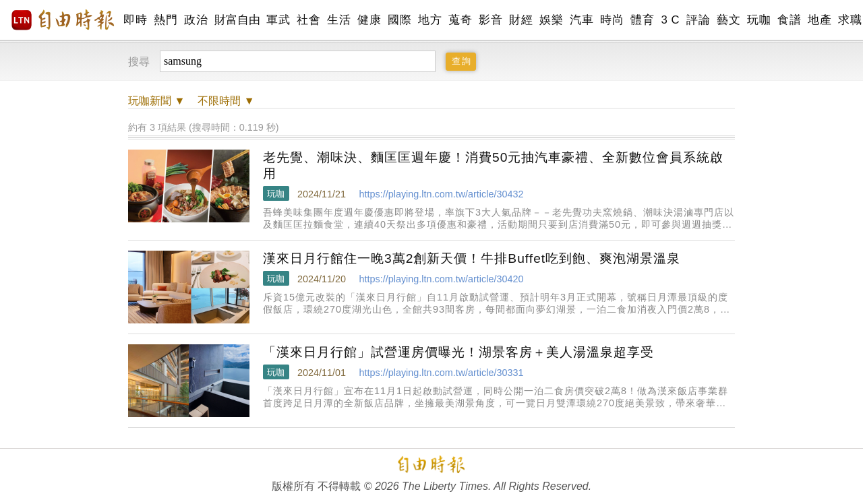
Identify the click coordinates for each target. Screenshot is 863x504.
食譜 (789, 20)
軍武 (278, 20)
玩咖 (759, 20)
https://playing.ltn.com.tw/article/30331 (441, 373)
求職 (850, 20)
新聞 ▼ (156, 101)
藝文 (728, 20)
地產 (820, 20)
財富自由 (237, 20)
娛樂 (551, 20)
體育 (642, 20)
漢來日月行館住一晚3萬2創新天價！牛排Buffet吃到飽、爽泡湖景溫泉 (472, 258)
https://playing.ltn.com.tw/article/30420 (441, 279)
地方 (430, 20)
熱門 (166, 20)
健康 (369, 20)
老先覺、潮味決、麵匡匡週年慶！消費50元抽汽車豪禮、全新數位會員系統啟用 (493, 165)
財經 (521, 20)
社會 (308, 20)
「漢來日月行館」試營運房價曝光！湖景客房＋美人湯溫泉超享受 (458, 352)
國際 (399, 20)
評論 (698, 20)
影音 (490, 20)
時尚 (612, 20)
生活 (339, 20)
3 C (670, 20)
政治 (196, 20)
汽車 (582, 20)
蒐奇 (460, 20)
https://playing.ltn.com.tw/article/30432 (441, 194)
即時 (135, 20)
